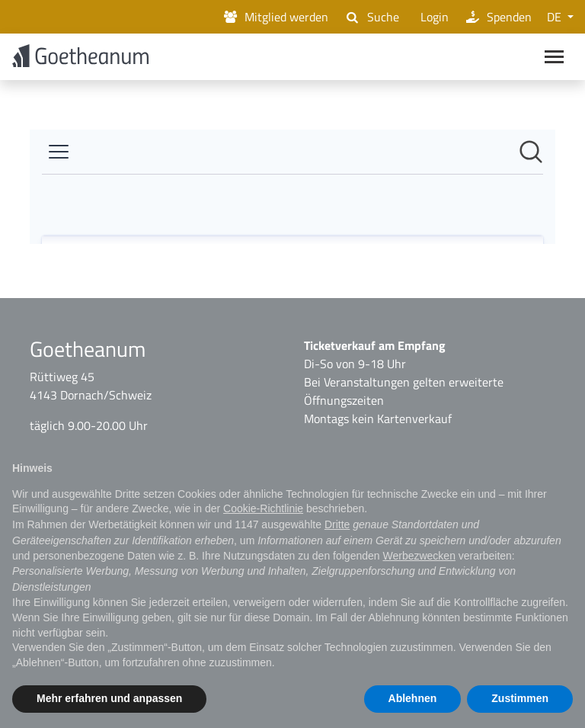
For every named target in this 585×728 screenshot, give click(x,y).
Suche (371, 17)
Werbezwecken (419, 556)
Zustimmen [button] (520, 698)
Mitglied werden (275, 17)
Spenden (498, 17)
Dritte (337, 524)
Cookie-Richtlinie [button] (263, 508)
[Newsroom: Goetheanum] (292, 189)
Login (432, 17)
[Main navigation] (554, 58)
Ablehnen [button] (413, 698)
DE (556, 17)
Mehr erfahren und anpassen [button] (109, 698)
